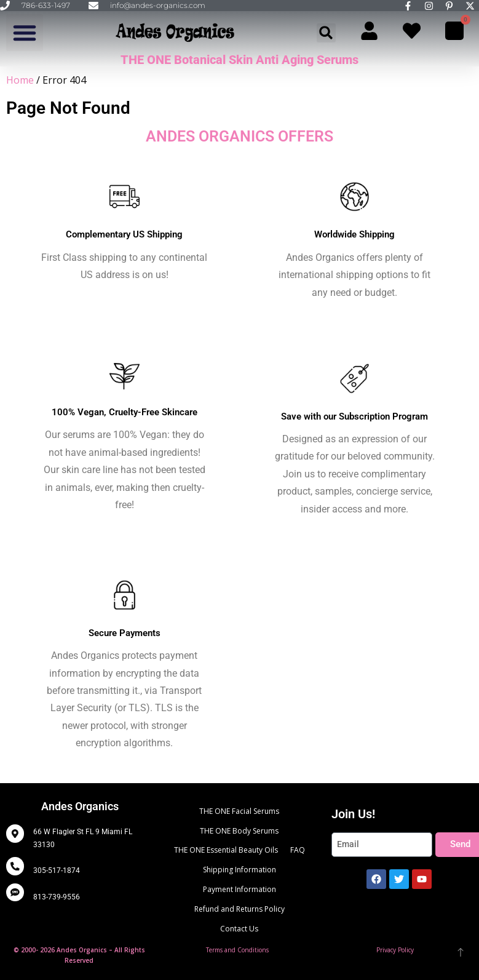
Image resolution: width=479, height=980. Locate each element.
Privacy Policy (395, 950)
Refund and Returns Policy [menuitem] (239, 909)
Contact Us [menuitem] (239, 929)
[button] (25, 33)
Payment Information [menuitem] (239, 889)
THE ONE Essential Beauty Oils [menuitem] (226, 850)
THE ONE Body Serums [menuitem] (239, 831)
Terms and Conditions (237, 950)
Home (20, 80)
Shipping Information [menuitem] (239, 870)
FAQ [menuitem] (298, 850)
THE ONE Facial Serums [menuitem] (239, 811)
